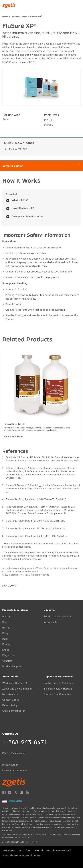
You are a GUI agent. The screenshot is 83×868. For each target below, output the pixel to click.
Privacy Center (9, 850)
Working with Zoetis (14, 683)
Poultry (6, 644)
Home (5, 16)
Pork (25, 16)
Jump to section (43, 166)
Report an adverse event (15, 770)
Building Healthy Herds (57, 689)
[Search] (79, 4)
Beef (5, 622)
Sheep (6, 650)
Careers (37, 850)
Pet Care (7, 617)
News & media (10, 694)
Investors (48, 850)
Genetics (7, 661)
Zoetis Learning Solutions (58, 617)
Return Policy (10, 705)
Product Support (12, 666)
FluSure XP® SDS (16, 149)
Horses (6, 628)
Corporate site (63, 850)
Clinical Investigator (14, 711)
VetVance (49, 622)
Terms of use (25, 850)
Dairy (5, 633)
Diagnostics (9, 655)
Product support (10, 765)
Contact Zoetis (11, 700)
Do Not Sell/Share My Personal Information (21, 855)
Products (15, 16)
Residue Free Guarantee (57, 694)
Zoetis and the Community (17, 689)
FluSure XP (36, 16)
